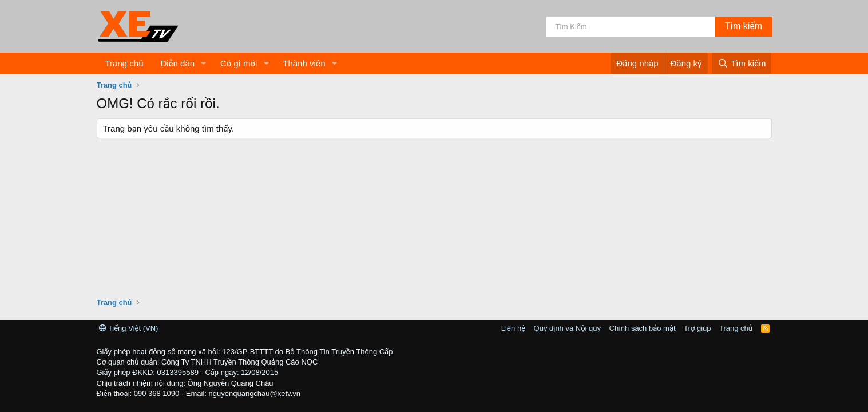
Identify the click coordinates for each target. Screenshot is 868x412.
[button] (204, 63)
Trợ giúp (697, 328)
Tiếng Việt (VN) (129, 328)
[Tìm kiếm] (631, 27)
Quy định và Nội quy (568, 328)
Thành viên (304, 63)
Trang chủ (124, 63)
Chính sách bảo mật (643, 328)
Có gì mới (239, 63)
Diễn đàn (177, 63)
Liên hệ (513, 328)
